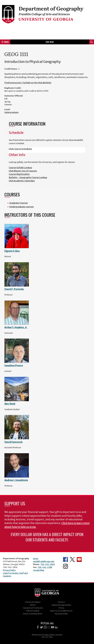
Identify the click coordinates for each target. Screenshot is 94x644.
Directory (61, 602)
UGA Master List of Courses (23, 171)
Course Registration (19, 174)
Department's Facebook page (65, 559)
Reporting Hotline (61, 614)
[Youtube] (53, 627)
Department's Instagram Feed (65, 566)
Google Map (39, 570)
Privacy (61, 608)
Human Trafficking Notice (33, 614)
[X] (41, 627)
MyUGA (33, 605)
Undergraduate (12, 112)
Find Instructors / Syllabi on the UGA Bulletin (28, 83)
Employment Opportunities (61, 605)
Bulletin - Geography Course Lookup (28, 177)
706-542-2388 (45, 567)
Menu (5, 42)
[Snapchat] (49, 627)
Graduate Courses (19, 203)
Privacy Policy (9, 570)
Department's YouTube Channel (79, 559)
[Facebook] (38, 627)
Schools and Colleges (33, 602)
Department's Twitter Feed (72, 559)
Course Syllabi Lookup (20, 168)
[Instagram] (45, 627)
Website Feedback (33, 611)
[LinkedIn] (56, 627)
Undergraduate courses (22, 207)
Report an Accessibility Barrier (61, 611)
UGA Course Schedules (20, 149)
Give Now (50, 42)
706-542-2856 (48, 564)
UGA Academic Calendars (22, 181)
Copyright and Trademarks (33, 608)
